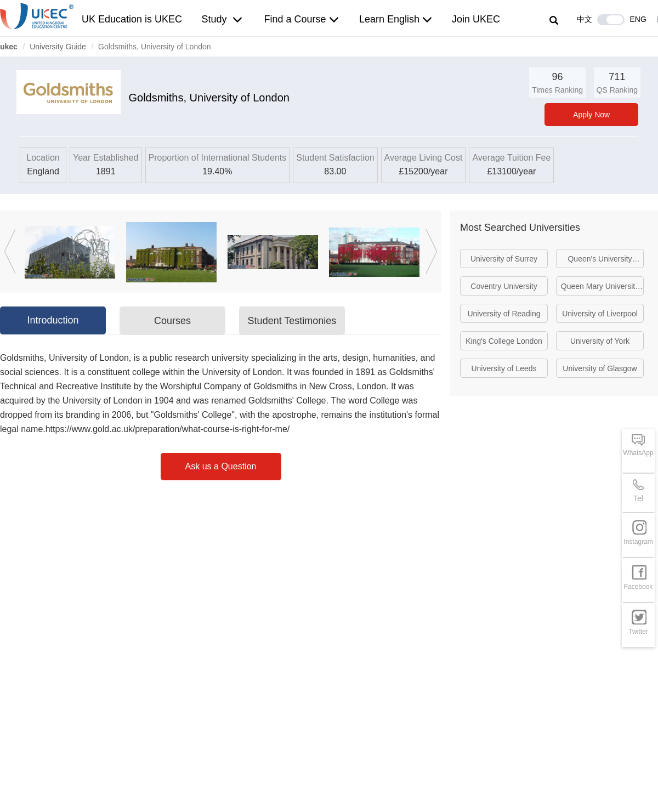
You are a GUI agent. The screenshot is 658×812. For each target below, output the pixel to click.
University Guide (58, 47)
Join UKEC (476, 19)
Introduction (53, 320)
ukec (9, 47)
